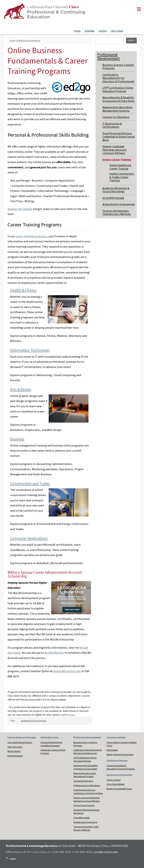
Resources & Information (119, 775)
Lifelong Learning (116, 737)
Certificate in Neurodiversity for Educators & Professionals (118, 78)
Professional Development (28, 41)
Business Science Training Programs (118, 67)
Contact (103, 31)
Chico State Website (116, 784)
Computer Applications (29, 538)
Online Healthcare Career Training (120, 167)
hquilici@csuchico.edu (67, 671)
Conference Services (117, 761)
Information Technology (30, 350)
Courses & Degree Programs (22, 737)
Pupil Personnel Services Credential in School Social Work (118, 137)
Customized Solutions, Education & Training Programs (121, 767)
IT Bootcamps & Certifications (112, 125)
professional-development (34, 721)
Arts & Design (21, 389)
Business (17, 439)
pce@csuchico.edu (106, 852)
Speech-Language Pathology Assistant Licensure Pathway (115, 150)
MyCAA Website (54, 653)
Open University (15, 747)
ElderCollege (112, 750)
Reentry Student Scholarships (120, 755)
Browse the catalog (20, 209)
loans (72, 715)
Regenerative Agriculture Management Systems (117, 109)
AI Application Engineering (119, 204)
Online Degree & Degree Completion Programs (51, 744)
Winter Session (14, 751)
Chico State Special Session (20, 742)
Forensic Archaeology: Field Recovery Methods (117, 212)
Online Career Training (117, 160)
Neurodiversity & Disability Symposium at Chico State (118, 99)
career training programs (31, 236)
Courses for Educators (116, 117)
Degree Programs (15, 756)
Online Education (49, 737)
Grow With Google (113, 198)
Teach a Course (114, 780)
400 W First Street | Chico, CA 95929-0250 (103, 846)
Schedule (90, 31)
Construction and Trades (30, 484)
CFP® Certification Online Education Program (118, 89)
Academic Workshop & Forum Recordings (116, 190)
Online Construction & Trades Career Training (122, 177)
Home (78, 31)
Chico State (117, 31)
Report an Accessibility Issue (119, 789)
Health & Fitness (23, 290)
